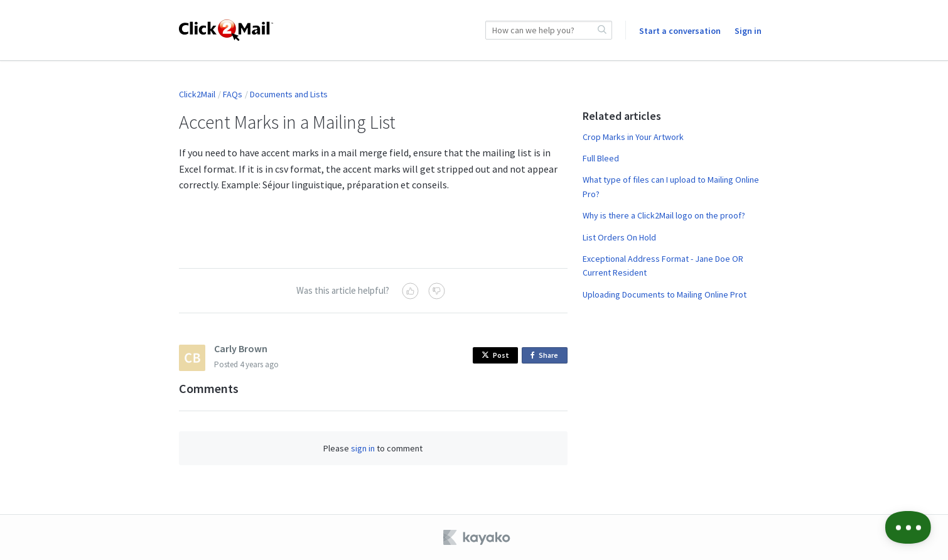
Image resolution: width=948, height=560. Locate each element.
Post (495, 355)
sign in (363, 448)
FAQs (233, 94)
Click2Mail (197, 94)
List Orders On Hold (619, 237)
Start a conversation (680, 31)
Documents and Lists (289, 94)
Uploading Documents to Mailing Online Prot (665, 294)
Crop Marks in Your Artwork (633, 137)
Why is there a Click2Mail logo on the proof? (664, 215)
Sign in (748, 31)
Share (547, 356)
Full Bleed (601, 158)
